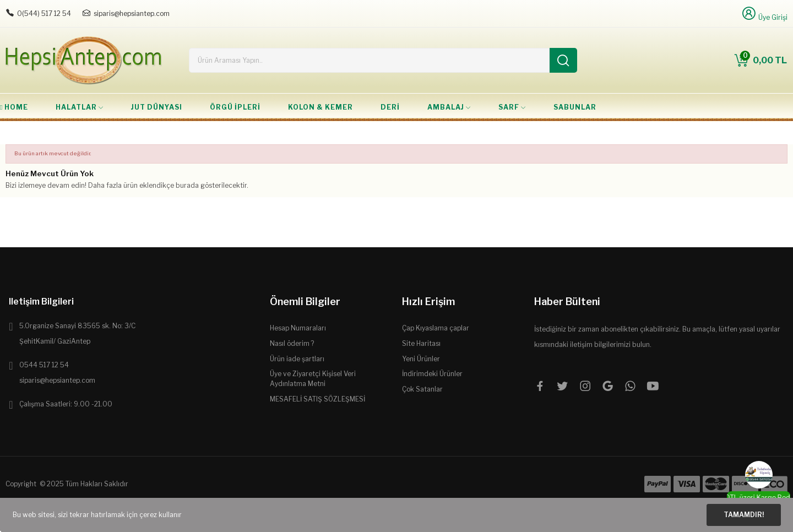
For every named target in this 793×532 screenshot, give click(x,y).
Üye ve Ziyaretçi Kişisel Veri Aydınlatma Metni (313, 379)
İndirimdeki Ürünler (432, 374)
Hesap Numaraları (298, 328)
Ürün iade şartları (297, 359)
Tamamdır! (744, 515)
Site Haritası (421, 343)
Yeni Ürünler (421, 359)
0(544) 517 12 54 (44, 13)
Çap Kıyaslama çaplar (436, 328)
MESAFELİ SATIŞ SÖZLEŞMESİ (317, 399)
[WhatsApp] (759, 475)
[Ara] (563, 60)
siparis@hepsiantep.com (132, 13)
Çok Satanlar (422, 389)
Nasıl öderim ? (292, 343)
